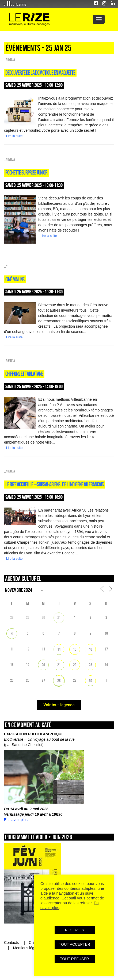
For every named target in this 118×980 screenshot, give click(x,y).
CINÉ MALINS (15, 279)
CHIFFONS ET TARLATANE (24, 374)
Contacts (11, 943)
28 (59, 681)
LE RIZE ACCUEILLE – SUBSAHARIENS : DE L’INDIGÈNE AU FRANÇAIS (54, 484)
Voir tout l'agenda (59, 705)
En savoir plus (16, 820)
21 (59, 665)
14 (59, 649)
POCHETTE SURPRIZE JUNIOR (26, 172)
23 (90, 665)
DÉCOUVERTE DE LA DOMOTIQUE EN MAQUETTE (40, 73)
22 (75, 665)
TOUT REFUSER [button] (74, 959)
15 (75, 649)
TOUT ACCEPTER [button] (75, 944)
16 (90, 649)
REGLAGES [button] (75, 930)
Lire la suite (14, 136)
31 (59, 618)
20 (43, 665)
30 (90, 681)
